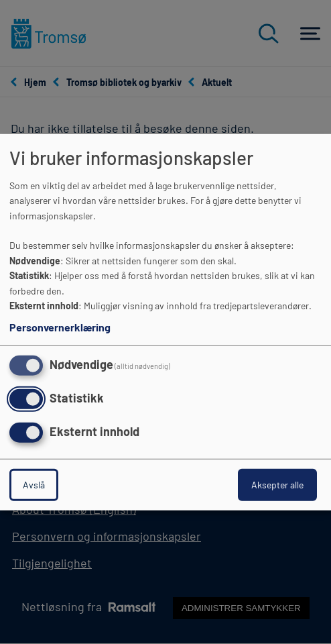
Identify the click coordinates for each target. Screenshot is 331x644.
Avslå (34, 484)
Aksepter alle (277, 484)
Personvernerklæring (60, 327)
